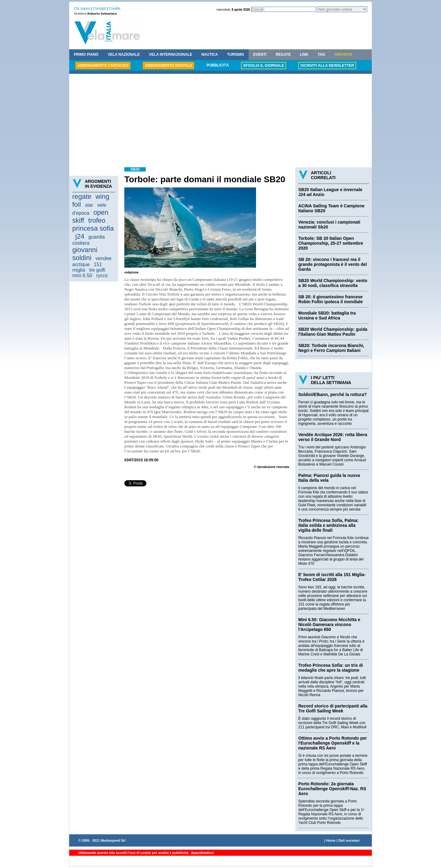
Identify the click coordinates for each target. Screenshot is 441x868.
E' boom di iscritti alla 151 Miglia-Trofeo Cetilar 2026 (332, 577)
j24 (80, 236)
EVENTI (260, 55)
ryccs (102, 275)
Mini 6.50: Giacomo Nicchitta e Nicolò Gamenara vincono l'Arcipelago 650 (329, 625)
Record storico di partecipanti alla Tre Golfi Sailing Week (333, 708)
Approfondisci (202, 853)
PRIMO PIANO (86, 55)
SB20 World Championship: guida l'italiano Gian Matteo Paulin (333, 332)
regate (82, 196)
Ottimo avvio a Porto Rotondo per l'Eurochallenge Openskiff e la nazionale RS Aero (333, 743)
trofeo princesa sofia (93, 224)
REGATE (283, 55)
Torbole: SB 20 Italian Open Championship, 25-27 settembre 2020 (331, 243)
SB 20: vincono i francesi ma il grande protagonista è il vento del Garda (333, 264)
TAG (321, 55)
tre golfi (97, 270)
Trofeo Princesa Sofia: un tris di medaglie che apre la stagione (331, 668)
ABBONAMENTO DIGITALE (168, 66)
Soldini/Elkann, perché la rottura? (332, 394)
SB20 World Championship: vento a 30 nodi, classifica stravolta (333, 283)
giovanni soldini (85, 254)
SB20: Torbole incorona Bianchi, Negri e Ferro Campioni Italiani (331, 348)
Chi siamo (82, 9)
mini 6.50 (82, 275)
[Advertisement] (221, 121)
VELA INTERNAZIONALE (171, 55)
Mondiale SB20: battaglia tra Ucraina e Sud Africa (327, 315)
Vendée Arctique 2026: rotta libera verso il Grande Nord (333, 437)
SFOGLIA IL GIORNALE (264, 66)
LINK (304, 55)
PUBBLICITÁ (218, 65)
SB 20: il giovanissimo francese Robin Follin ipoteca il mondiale (331, 299)
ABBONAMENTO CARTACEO (103, 66)
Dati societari (349, 840)
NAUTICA (209, 55)
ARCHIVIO (343, 55)
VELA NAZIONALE (124, 55)
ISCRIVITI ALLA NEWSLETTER (327, 66)
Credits (115, 9)
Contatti (99, 9)
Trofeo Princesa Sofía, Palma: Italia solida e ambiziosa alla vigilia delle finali (328, 525)
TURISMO (235, 55)
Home (331, 840)
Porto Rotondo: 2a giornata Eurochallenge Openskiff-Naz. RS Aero (332, 789)
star (89, 205)
